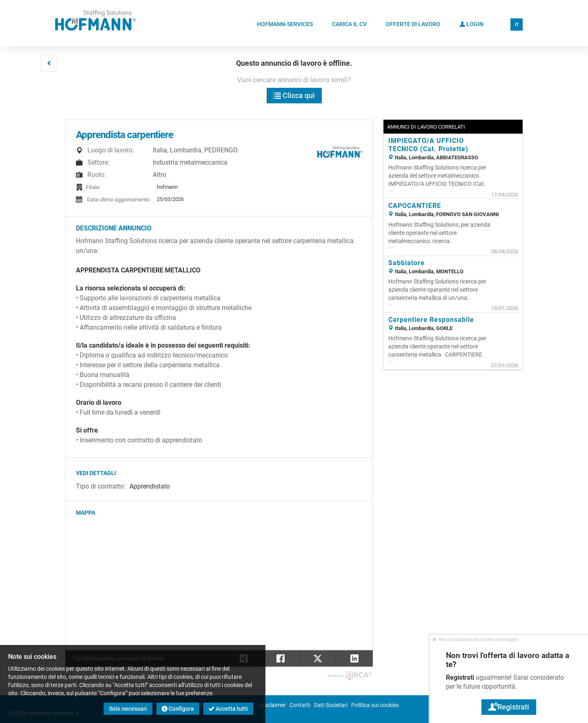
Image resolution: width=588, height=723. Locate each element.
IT (517, 25)
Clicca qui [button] (294, 95)
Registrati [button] (509, 707)
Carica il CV (349, 24)
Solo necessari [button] (128, 709)
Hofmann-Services (285, 24)
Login (471, 23)
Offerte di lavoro (413, 24)
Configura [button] (178, 709)
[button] (49, 63)
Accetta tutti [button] (228, 709)
